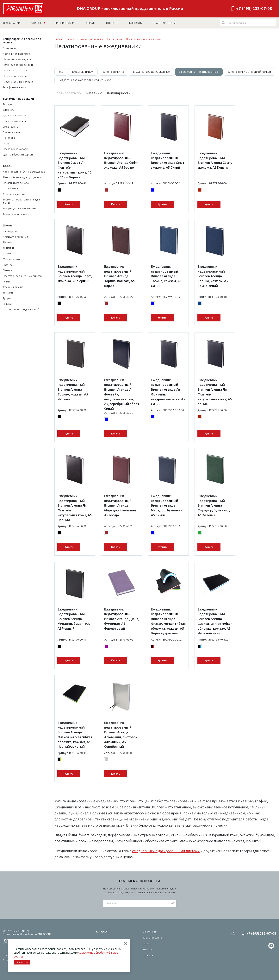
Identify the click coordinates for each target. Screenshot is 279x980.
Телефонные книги (15, 87)
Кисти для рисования (15, 237)
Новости (147, 949)
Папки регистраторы (15, 70)
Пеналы (8, 270)
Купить (69, 204)
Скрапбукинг (11, 188)
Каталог (38, 23)
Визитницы (9, 48)
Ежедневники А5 (113, 72)
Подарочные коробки (16, 149)
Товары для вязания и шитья (20, 208)
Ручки (6, 281)
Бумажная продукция (18, 99)
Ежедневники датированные (151, 72)
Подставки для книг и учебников (22, 276)
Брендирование (152, 938)
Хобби (8, 166)
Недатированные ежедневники (144, 39)
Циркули (8, 304)
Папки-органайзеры (15, 76)
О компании (150, 932)
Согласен (22, 962)
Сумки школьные (13, 287)
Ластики (8, 242)
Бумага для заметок (15, 115)
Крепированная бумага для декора (24, 172)
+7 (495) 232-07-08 (254, 8)
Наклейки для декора (16, 183)
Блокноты (9, 110)
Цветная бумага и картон (18, 155)
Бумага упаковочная (15, 121)
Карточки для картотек (16, 54)
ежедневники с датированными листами (166, 851)
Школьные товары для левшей (21, 309)
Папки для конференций (18, 65)
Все (61, 72)
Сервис (147, 943)
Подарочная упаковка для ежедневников (85, 80)
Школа (8, 225)
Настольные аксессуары (17, 59)
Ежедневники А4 (83, 72)
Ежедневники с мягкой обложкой (249, 72)
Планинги (9, 143)
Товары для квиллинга (16, 214)
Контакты (148, 955)
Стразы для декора (14, 194)
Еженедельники (12, 132)
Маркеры (9, 253)
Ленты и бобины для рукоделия (22, 177)
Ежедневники (11, 127)
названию (94, 93)
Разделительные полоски (18, 82)
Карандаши (10, 231)
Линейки (8, 248)
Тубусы (7, 298)
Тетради (8, 104)
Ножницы (9, 265)
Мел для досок (12, 259)
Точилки (8, 293)
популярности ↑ (120, 93)
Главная (59, 39)
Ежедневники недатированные (199, 72)
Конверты (9, 138)
